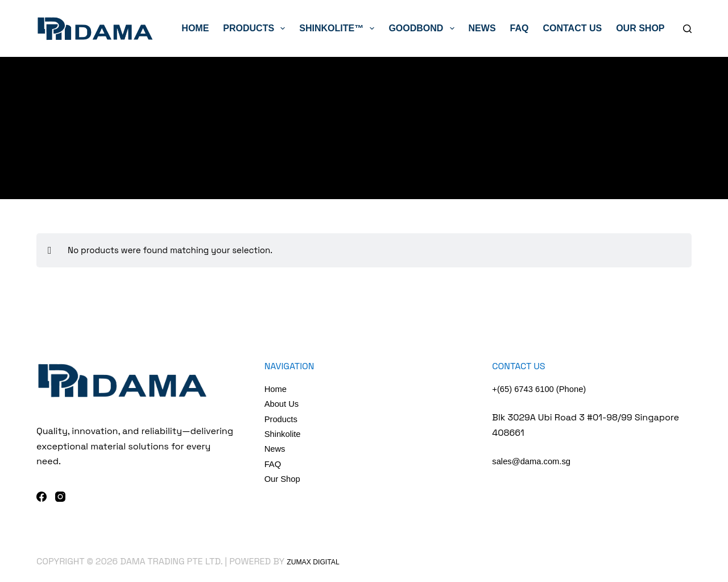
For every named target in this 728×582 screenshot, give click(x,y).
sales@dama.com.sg (535, 461)
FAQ (520, 28)
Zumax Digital (321, 561)
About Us (283, 404)
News (482, 28)
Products (256, 28)
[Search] (687, 29)
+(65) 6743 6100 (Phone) (543, 389)
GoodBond (423, 28)
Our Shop (640, 28)
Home (195, 28)
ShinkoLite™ (339, 28)
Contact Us (572, 28)
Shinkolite (284, 434)
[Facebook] (42, 497)
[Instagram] (60, 497)
